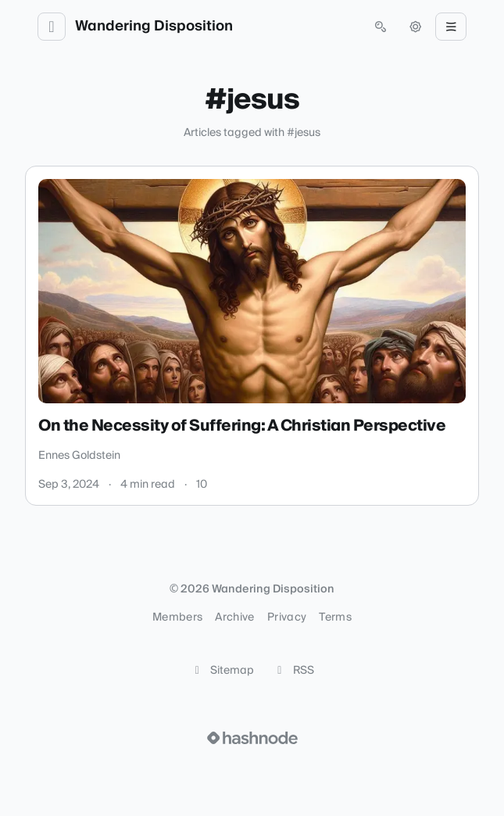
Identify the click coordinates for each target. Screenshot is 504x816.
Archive (234, 617)
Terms (335, 617)
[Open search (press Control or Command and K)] (381, 27)
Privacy (287, 617)
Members (177, 617)
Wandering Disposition (154, 27)
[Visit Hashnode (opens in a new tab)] (252, 738)
